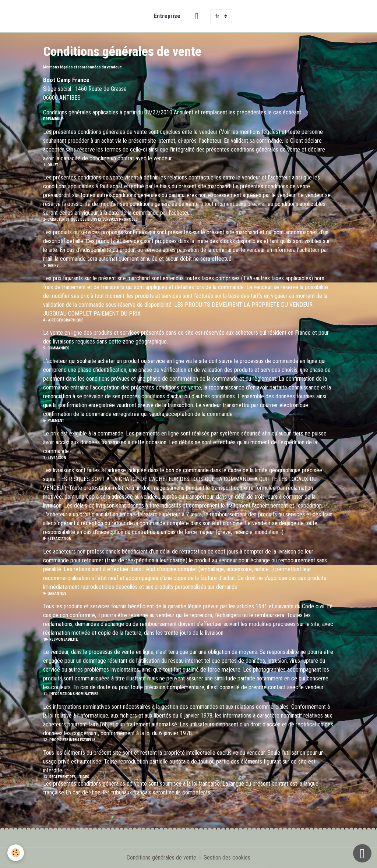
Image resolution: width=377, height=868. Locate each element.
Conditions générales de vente (161, 858)
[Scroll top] (362, 853)
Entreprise (167, 16)
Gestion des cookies (227, 858)
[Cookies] (16, 853)
